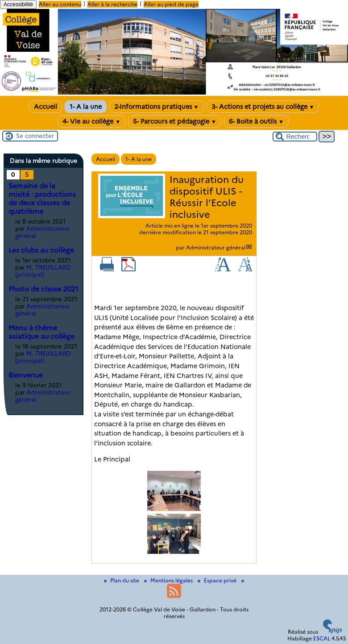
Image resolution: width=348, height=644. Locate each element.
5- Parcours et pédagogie (175, 121)
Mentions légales (169, 580)
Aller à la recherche (112, 4)
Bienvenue (26, 375)
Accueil (46, 107)
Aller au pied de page (171, 4)
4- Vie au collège (91, 121)
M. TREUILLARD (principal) (43, 271)
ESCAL (322, 638)
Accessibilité (18, 4)
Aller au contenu (60, 4)
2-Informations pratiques (157, 107)
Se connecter (35, 136)
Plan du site (122, 580)
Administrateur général (216, 247)
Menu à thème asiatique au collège (41, 332)
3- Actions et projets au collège (263, 107)
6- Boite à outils (256, 121)
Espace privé (218, 580)
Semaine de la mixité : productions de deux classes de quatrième (42, 199)
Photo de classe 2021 (43, 289)
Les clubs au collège (41, 250)
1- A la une (86, 107)
